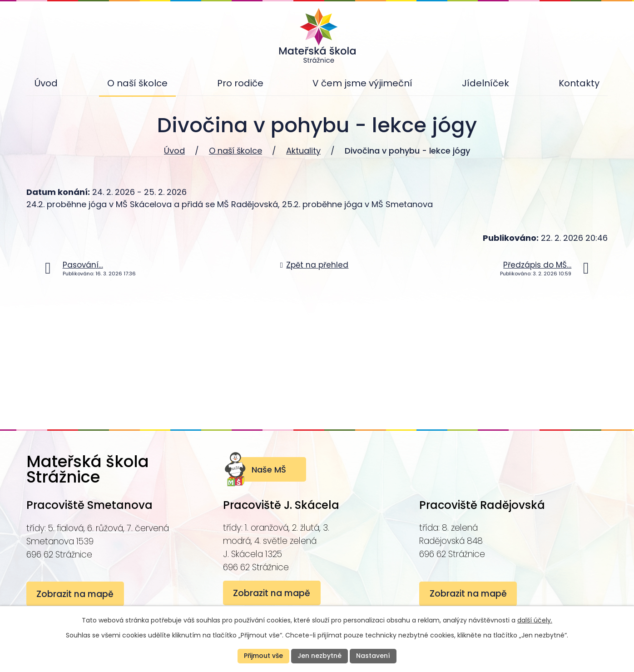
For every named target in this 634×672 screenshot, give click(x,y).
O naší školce (235, 151)
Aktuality (303, 151)
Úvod (174, 151)
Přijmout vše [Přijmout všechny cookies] (263, 656)
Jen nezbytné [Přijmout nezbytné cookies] (319, 656)
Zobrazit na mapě (76, 594)
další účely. (535, 620)
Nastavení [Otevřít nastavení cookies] (373, 656)
